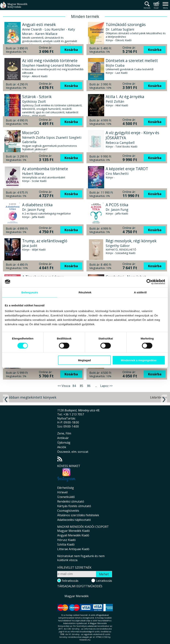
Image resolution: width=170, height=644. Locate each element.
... (96, 386)
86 (89, 386)
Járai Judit (30, 246)
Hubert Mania (33, 173)
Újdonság (64, 443)
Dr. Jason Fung (33, 210)
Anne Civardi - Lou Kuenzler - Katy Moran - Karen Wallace (49, 31)
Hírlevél (62, 492)
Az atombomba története (45, 169)
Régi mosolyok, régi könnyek (131, 241)
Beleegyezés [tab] (30, 292)
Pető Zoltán (115, 101)
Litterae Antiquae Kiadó (73, 549)
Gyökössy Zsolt (34, 101)
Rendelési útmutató (71, 501)
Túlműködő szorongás (126, 25)
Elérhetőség (66, 488)
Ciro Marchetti (117, 173)
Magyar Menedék (77, 596)
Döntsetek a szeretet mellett (132, 61)
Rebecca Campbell (120, 143)
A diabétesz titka (37, 205)
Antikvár (63, 438)
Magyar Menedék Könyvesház (14, 7)
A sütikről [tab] (140, 292)
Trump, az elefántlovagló (45, 241)
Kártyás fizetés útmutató (74, 506)
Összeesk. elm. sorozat (73, 452)
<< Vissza (64, 386)
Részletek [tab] (85, 292)
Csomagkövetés (68, 511)
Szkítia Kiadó (66, 544)
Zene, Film (64, 433)
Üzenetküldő (66, 497)
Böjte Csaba (115, 65)
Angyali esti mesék (39, 25)
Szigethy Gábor (118, 246)
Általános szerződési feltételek (78, 515)
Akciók (62, 447)
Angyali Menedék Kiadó (73, 535)
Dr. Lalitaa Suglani (120, 29)
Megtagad (84, 360)
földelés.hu (85, 640)
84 (74, 386)
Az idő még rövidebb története (50, 61)
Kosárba (71, 50)
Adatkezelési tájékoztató (74, 520)
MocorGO (31, 133)
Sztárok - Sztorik (37, 97)
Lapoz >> (106, 386)
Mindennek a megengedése (138, 360)
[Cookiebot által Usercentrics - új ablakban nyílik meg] (149, 282)
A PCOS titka (117, 205)
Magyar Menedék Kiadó (73, 531)
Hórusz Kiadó (66, 540)
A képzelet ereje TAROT (127, 169)
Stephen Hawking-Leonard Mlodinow (51, 65)
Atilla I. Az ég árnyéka (125, 97)
